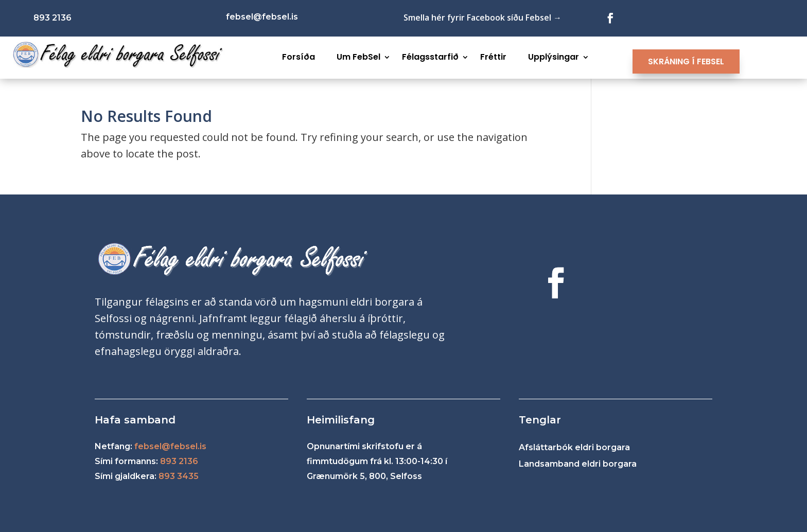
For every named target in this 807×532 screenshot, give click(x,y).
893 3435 (179, 476)
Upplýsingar (554, 57)
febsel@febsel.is (170, 446)
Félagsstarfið (430, 57)
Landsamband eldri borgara (578, 464)
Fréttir (493, 57)
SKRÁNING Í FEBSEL (686, 61)
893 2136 (179, 461)
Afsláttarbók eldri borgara (574, 447)
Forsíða (299, 57)
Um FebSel (358, 57)
